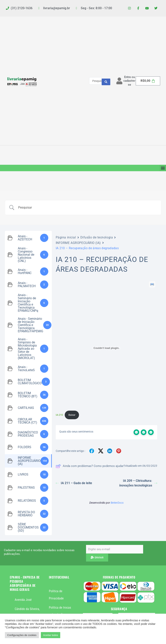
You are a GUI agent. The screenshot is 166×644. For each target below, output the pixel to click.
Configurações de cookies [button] (22, 635)
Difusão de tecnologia (97, 237)
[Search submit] (106, 81)
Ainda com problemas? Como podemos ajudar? (90, 466)
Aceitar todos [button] (51, 635)
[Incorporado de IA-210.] (106, 348)
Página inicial (66, 237)
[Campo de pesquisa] (88, 208)
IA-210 (59, 415)
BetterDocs (117, 503)
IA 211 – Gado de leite (74, 483)
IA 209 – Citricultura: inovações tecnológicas (138, 483)
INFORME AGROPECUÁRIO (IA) (78, 243)
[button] (163, 168)
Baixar (72, 415)
